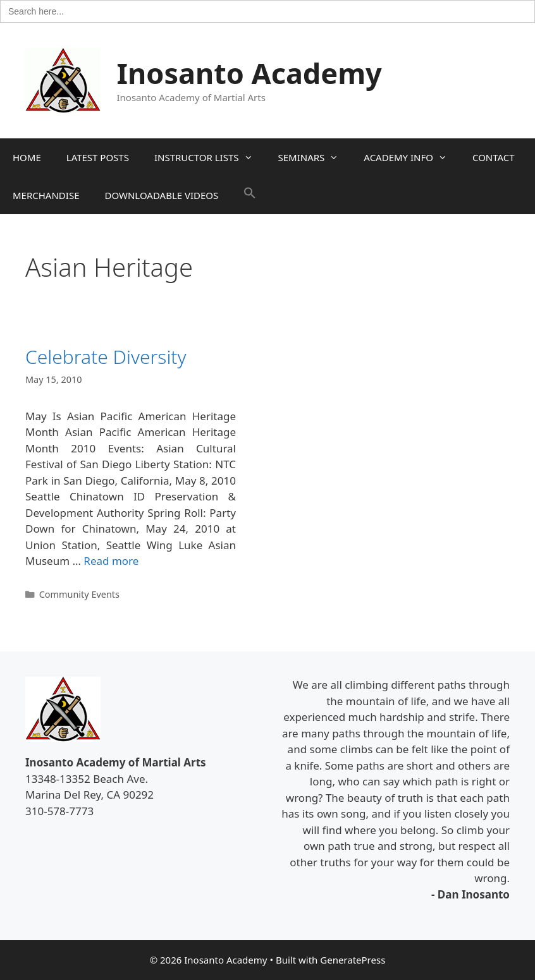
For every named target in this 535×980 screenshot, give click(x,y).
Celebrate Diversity (106, 357)
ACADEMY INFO (412, 157)
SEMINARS (315, 157)
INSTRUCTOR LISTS (210, 157)
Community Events (79, 594)
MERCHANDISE (46, 195)
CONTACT (494, 157)
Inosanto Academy (249, 73)
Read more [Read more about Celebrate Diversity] (111, 561)
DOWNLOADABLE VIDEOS (161, 195)
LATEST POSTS (98, 157)
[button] (250, 195)
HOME (27, 157)
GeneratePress (353, 960)
